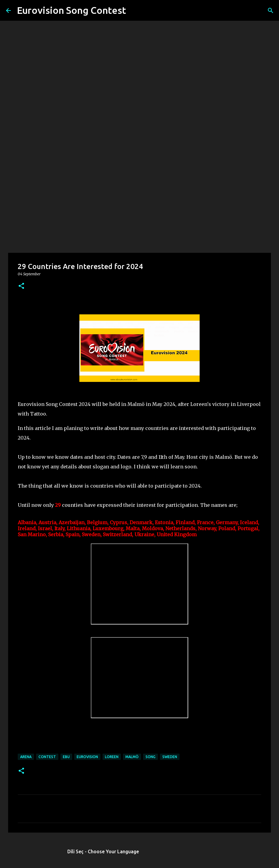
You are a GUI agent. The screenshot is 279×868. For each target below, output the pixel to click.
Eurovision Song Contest (71, 10)
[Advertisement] (139, 205)
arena (26, 757)
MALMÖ (132, 757)
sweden (170, 757)
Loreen (112, 757)
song (150, 757)
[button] (21, 286)
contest (47, 757)
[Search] (134, 11)
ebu (66, 757)
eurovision (87, 757)
